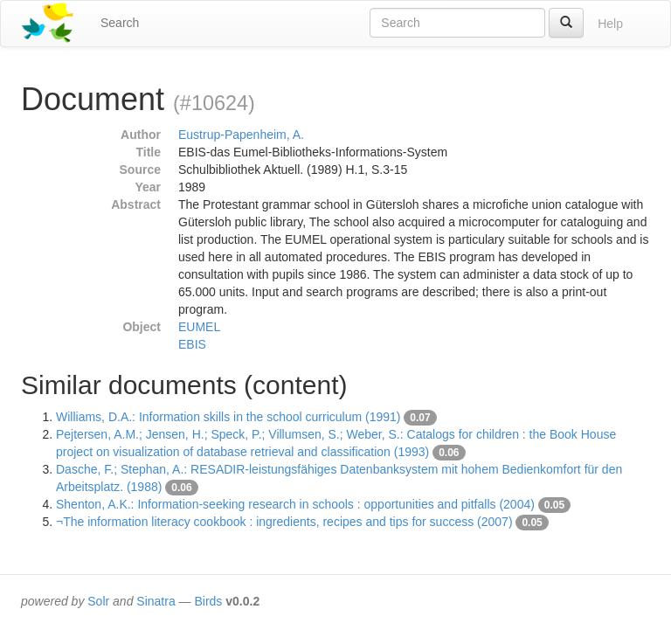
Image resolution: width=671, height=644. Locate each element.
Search (120, 23)
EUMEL (199, 327)
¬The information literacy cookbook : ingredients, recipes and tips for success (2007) (284, 522)
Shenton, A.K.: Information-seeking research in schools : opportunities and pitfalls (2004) (295, 504)
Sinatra (156, 601)
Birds (208, 601)
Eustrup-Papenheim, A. (241, 135)
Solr (98, 601)
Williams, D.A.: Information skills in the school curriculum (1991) (228, 417)
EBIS (192, 344)
